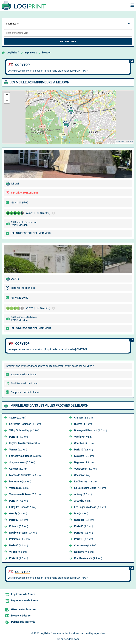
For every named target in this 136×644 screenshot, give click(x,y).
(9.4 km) (84, 526)
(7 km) (82, 475)
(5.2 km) (18, 450)
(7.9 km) (83, 501)
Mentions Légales (21, 616)
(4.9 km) (83, 437)
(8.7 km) (19, 526)
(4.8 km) (19, 437)
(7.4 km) (85, 482)
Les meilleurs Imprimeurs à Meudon (39, 82)
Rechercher (68, 41)
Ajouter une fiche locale (24, 374)
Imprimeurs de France (23, 594)
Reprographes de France (25, 600)
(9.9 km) (88, 558)
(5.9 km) (19, 469)
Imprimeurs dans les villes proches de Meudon (49, 405)
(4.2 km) (83, 424)
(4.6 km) (91, 430)
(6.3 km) (25, 475)
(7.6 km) (25, 494)
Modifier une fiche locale (24, 383)
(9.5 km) (84, 533)
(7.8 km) (19, 501)
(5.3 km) (84, 450)
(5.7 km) (22, 462)
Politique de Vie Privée (23, 622)
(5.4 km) (25, 456)
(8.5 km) (18, 513)
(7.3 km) (20, 482)
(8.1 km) (23, 507)
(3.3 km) (25, 424)
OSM (131, 142)
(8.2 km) (90, 507)
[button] (65, 124)
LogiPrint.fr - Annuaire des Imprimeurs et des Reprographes (72, 633)
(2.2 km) (18, 418)
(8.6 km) (19, 520)
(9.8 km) (19, 545)
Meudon (47, 53)
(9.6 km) (19, 539)
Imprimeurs (31, 53)
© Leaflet (120, 142)
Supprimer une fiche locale (25, 392)
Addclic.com (72, 639)
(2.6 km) (83, 418)
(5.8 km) (84, 462)
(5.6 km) (84, 456)
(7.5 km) (19, 488)
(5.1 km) (84, 443)
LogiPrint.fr (13, 53)
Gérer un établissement (24, 609)
